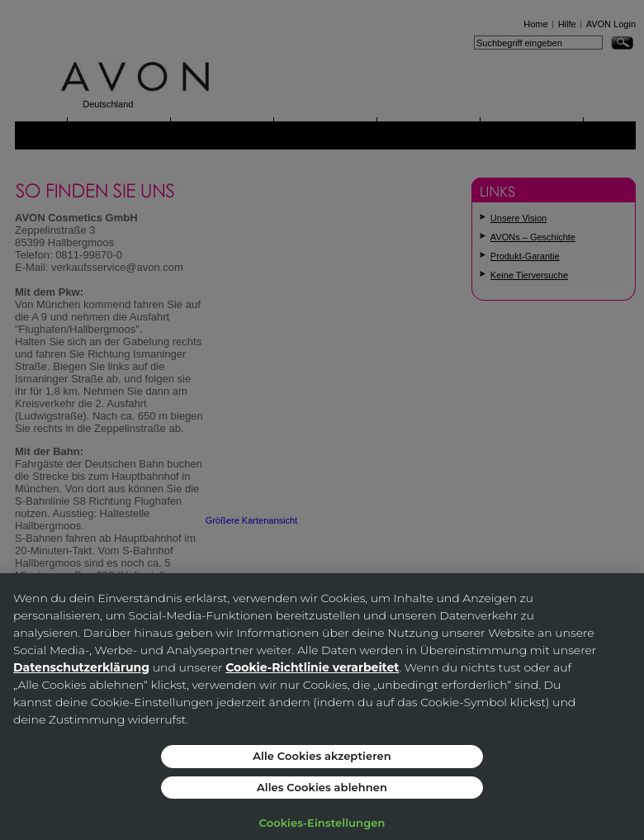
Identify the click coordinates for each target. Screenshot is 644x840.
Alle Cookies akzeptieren (322, 756)
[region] (322, 707)
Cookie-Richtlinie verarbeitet (312, 667)
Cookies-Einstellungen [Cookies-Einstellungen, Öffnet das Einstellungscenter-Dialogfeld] (322, 823)
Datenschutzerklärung (81, 667)
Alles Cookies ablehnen (322, 787)
